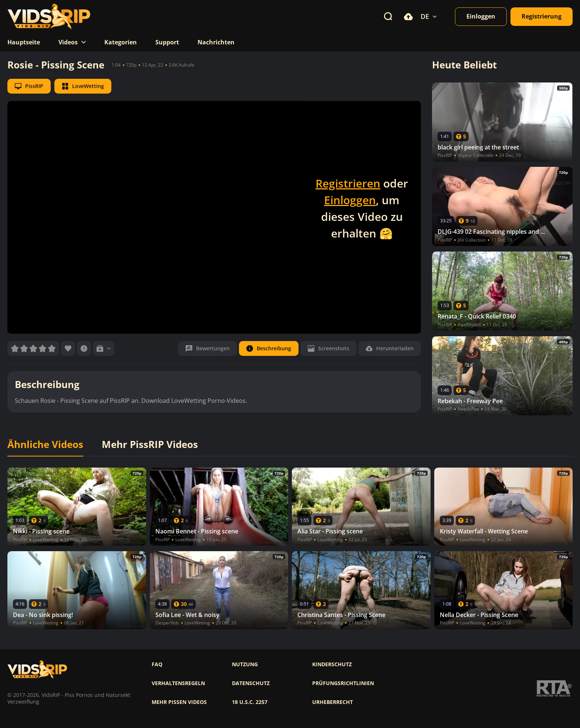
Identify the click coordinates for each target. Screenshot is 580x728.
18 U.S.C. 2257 (250, 702)
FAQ (157, 664)
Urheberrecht (333, 702)
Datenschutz (251, 683)
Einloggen (350, 200)
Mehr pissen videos (179, 702)
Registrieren (348, 183)
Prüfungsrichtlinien (343, 683)
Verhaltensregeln (178, 683)
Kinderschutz (332, 664)
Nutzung (245, 664)
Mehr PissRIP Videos (150, 445)
